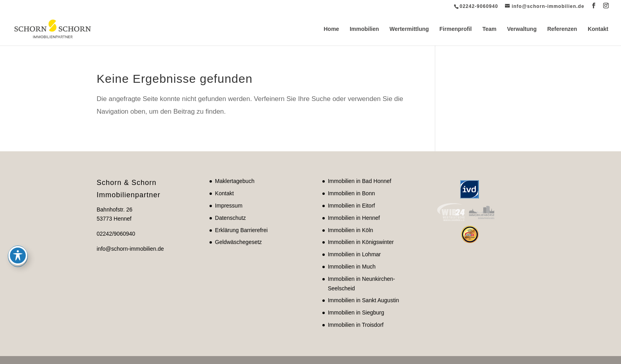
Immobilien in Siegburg (356, 313)
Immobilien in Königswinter (361, 242)
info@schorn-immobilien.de (130, 249)
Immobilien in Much (352, 267)
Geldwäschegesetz (238, 242)
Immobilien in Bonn (351, 193)
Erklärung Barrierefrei (241, 230)
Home (331, 29)
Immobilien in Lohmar (354, 254)
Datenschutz (230, 218)
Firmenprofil (456, 29)
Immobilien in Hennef (354, 218)
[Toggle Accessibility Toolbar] (18, 199)
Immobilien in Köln (351, 230)
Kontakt (598, 29)
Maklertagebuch (235, 181)
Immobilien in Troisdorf (356, 325)
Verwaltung (522, 29)
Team (490, 29)
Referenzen (562, 29)
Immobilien (364, 29)
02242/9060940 (116, 234)
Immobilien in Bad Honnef (360, 181)
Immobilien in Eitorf (351, 206)
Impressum (229, 206)
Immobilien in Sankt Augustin (364, 300)
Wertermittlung (409, 29)
